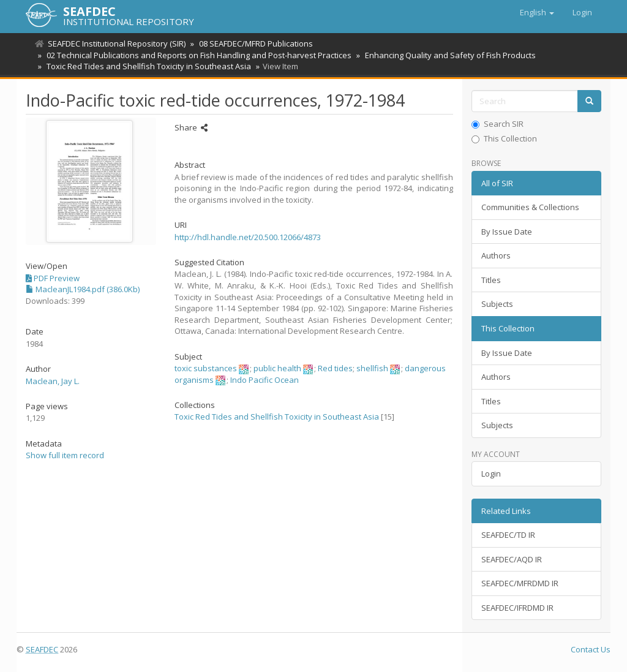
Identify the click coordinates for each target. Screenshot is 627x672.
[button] (537, 12)
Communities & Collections (530, 207)
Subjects (497, 304)
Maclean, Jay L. (53, 381)
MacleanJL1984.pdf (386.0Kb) (83, 289)
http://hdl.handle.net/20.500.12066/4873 (248, 237)
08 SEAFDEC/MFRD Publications (254, 43)
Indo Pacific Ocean (265, 380)
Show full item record (65, 455)
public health (277, 368)
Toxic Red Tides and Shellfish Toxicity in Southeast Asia (147, 66)
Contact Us (591, 649)
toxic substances (206, 368)
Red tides (335, 368)
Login (491, 474)
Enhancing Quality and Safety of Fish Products (447, 55)
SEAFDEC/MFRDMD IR (520, 583)
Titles (491, 280)
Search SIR (497, 124)
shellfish (372, 368)
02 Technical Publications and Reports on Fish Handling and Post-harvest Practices (197, 55)
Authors (496, 255)
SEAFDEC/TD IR (508, 535)
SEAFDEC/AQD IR (512, 559)
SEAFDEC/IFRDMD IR (517, 608)
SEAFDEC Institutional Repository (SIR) (117, 43)
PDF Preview (53, 278)
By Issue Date (507, 232)
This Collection (504, 138)
